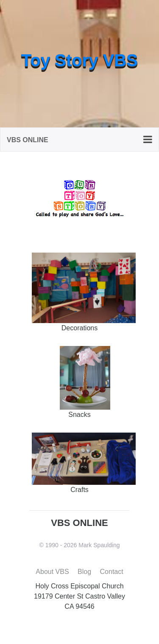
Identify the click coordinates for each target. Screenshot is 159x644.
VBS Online (28, 140)
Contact (112, 572)
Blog (84, 572)
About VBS (52, 572)
